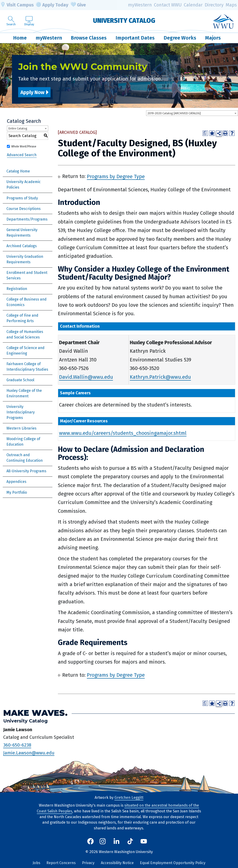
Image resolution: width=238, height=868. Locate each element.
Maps (231, 5)
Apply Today (52, 5)
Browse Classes (89, 38)
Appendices (16, 482)
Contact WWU (168, 5)
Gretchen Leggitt (129, 798)
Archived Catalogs (22, 246)
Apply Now (32, 92)
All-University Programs (26, 471)
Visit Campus (17, 5)
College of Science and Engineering (25, 351)
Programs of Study (22, 198)
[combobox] (192, 113)
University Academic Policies (24, 185)
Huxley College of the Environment (24, 393)
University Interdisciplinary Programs (21, 412)
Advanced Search (22, 155)
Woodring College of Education (23, 442)
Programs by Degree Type (116, 176)
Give (78, 5)
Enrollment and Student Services (27, 275)
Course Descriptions (24, 209)
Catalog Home (18, 171)
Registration (17, 289)
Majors (213, 38)
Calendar (193, 5)
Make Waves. (35, 713)
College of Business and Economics (27, 302)
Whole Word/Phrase (24, 146)
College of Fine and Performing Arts (22, 318)
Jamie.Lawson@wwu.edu (29, 753)
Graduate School (20, 380)
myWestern (140, 5)
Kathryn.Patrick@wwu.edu (160, 377)
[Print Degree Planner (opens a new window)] (205, 133)
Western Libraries (21, 428)
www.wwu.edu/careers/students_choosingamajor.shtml (123, 433)
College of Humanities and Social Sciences (25, 334)
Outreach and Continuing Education (25, 458)
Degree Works (180, 38)
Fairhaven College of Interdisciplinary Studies (27, 367)
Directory (214, 5)
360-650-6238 (17, 745)
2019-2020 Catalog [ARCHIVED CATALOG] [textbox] (174, 113)
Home (20, 38)
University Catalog (124, 21)
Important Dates (135, 38)
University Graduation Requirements (25, 259)
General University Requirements (22, 233)
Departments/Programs (27, 219)
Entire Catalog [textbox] (18, 128)
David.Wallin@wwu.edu (86, 377)
